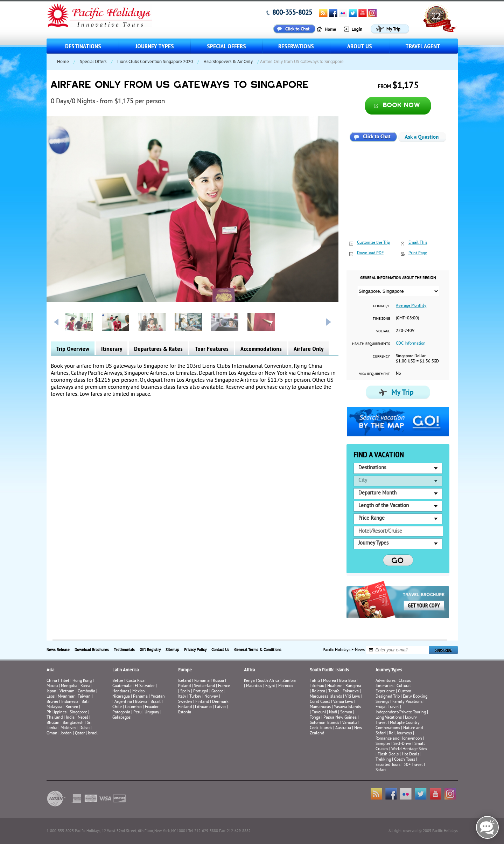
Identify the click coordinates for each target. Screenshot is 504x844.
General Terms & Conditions (258, 650)
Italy (182, 697)
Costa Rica (135, 681)
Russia (218, 681)
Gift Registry (150, 650)
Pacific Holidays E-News (344, 650)
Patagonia (122, 712)
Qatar (80, 734)
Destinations (83, 46)
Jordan (66, 734)
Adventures (386, 681)
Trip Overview (73, 349)
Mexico (138, 691)
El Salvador (145, 686)
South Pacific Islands (329, 670)
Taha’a (334, 691)
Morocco (285, 686)
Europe (185, 670)
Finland (202, 702)
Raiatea (318, 691)
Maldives (68, 728)
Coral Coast (320, 702)
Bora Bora (348, 681)
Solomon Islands (324, 723)
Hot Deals (411, 755)
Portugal (201, 691)
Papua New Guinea (340, 718)
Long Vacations (389, 718)
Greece (217, 691)
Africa (249, 670)
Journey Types (155, 46)
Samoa (346, 712)
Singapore (78, 712)
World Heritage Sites (409, 749)
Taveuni (319, 712)
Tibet (65, 681)
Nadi (333, 712)
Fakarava (351, 691)
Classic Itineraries (393, 684)
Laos (51, 697)
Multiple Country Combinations (398, 726)
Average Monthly (411, 306)
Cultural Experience (393, 689)
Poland (184, 686)
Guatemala (122, 686)
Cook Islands (321, 728)
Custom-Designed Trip (394, 694)
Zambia (289, 681)
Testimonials (124, 650)
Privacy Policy (195, 650)
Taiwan (84, 697)
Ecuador (152, 707)
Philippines (57, 712)
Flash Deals (388, 755)
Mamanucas (320, 707)
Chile (117, 707)
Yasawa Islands (347, 707)
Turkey (195, 697)
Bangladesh (73, 723)
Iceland (185, 681)
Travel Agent (423, 46)
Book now (402, 106)
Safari (381, 770)
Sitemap (172, 650)
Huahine (335, 686)
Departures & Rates (158, 349)
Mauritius (254, 686)
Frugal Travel (387, 707)
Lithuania (203, 707)
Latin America (125, 670)
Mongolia (69, 686)
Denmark (220, 702)
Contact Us (220, 650)
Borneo (72, 707)
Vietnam (67, 691)
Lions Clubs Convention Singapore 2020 (155, 62)
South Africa (269, 681)
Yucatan (158, 697)
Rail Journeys (400, 734)
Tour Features (212, 349)
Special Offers (226, 46)
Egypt (270, 686)
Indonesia (70, 702)
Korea (85, 686)
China (52, 681)
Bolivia (141, 702)
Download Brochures (92, 650)
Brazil (156, 702)
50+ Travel (413, 765)
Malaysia (54, 707)
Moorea (330, 681)
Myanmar (66, 697)
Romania (202, 681)
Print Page (418, 253)
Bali (85, 702)
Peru (137, 712)
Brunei (52, 702)
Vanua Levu (343, 702)
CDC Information (411, 344)
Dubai (85, 728)
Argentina (123, 702)
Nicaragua (121, 697)
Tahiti (315, 681)
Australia (343, 728)
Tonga (315, 718)
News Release (58, 650)
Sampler (383, 744)
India (70, 718)
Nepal (83, 718)
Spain (185, 691)
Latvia (220, 707)
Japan (51, 691)
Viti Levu (353, 697)
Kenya (249, 681)
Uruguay (152, 712)
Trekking (383, 760)
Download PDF (370, 253)
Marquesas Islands (326, 697)
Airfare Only (309, 349)
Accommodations (261, 349)
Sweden (185, 702)
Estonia (185, 712)
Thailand (55, 718)
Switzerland (204, 686)
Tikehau (317, 686)
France (224, 686)
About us (360, 46)
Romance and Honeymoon (399, 739)
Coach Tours (405, 760)
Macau (52, 686)
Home (63, 62)
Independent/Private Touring (401, 712)
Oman (52, 734)
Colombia (133, 707)
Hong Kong (82, 681)
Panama (140, 697)
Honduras (121, 691)
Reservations (296, 46)
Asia (50, 670)
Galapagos (121, 718)
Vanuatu (349, 723)
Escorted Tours (388, 765)
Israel (93, 734)
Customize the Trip (373, 243)
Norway (211, 697)
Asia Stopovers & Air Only (228, 62)
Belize (118, 681)
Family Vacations (407, 702)
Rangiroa (353, 686)
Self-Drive (402, 744)
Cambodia (86, 691)
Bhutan (53, 723)
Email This (418, 243)
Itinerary (112, 349)
